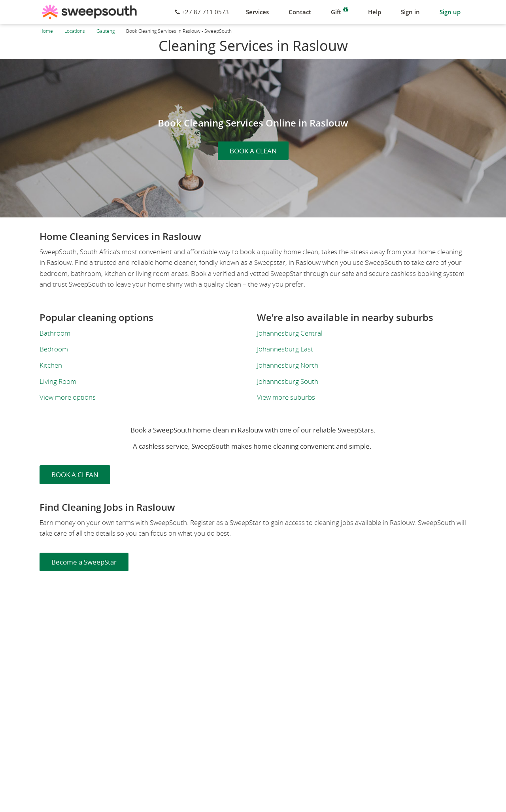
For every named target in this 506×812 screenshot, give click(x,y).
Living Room (58, 381)
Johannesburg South (288, 381)
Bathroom (55, 333)
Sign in (410, 12)
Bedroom (54, 349)
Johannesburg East (285, 349)
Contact (300, 12)
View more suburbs (286, 397)
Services (257, 12)
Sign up (450, 12)
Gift (340, 11)
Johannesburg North (288, 365)
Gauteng (106, 31)
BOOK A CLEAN (253, 151)
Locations (75, 31)
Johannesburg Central (290, 333)
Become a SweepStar (84, 562)
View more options (68, 397)
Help (375, 12)
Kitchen (51, 365)
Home (46, 31)
